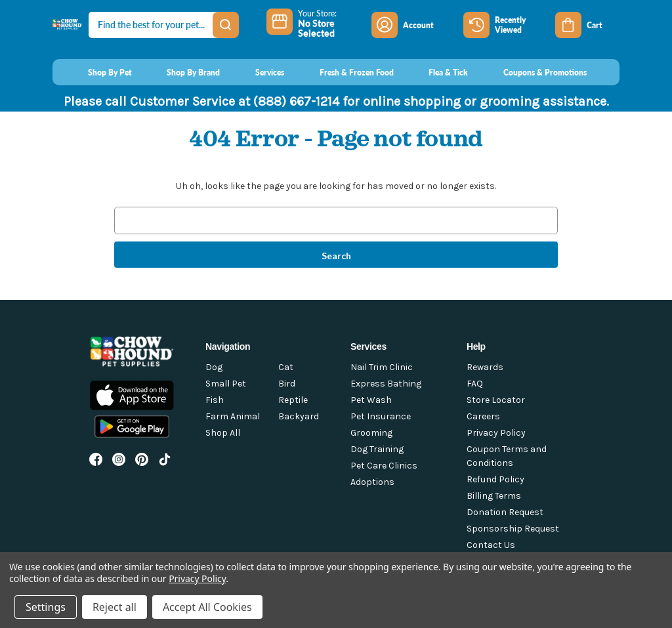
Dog (214, 367)
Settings (46, 607)
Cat (286, 367)
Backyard (299, 416)
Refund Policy (495, 479)
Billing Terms (494, 496)
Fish (215, 400)
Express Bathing (386, 384)
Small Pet (226, 384)
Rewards (485, 367)
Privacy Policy (496, 433)
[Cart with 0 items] (587, 25)
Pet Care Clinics (384, 466)
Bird (287, 384)
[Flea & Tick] (436, 72)
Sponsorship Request (513, 529)
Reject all (115, 607)
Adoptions (372, 482)
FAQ (475, 384)
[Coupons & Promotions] (533, 72)
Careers (483, 416)
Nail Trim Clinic (382, 367)
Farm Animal (233, 416)
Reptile (293, 400)
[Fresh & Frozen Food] (344, 72)
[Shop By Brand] (181, 72)
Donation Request (505, 512)
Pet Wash (371, 400)
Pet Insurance (381, 416)
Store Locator (496, 400)
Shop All (223, 433)
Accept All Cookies (207, 607)
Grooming (371, 433)
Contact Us (491, 545)
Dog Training (377, 449)
